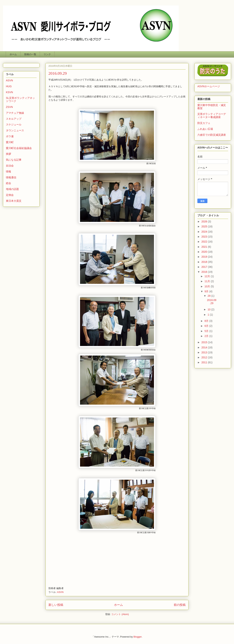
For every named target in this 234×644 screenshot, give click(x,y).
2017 (205, 267)
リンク (47, 54)
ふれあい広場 (205, 129)
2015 (205, 342)
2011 (205, 362)
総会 (9, 183)
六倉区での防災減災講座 (212, 135)
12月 (207, 276)
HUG (9, 86)
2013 (205, 352)
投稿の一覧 (30, 54)
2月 (207, 336)
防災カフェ (204, 123)
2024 (205, 232)
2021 (205, 247)
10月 (207, 286)
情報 (9, 172)
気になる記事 (14, 160)
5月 (207, 331)
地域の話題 (12, 189)
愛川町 (10, 142)
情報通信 (11, 177)
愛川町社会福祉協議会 (19, 148)
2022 (205, 242)
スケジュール (14, 124)
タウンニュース (15, 130)
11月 (207, 281)
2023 (205, 237)
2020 (205, 252)
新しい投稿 (56, 605)
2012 (205, 357)
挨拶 (9, 154)
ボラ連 (10, 136)
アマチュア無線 (15, 113)
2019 (205, 257)
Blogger (138, 637)
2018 (205, 262)
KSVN (9, 92)
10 (209, 309)
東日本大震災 (14, 201)
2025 (205, 226)
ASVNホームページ (209, 86)
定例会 (10, 195)
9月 (207, 291)
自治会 (10, 166)
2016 (205, 272)
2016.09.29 (58, 73)
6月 (207, 326)
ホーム (13, 54)
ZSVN (9, 107)
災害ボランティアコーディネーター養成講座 (212, 116)
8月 (207, 321)
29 (209, 296)
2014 (205, 347)
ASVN (60, 592)
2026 (205, 221)
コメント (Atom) (120, 614)
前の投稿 (180, 605)
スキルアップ (14, 119)
